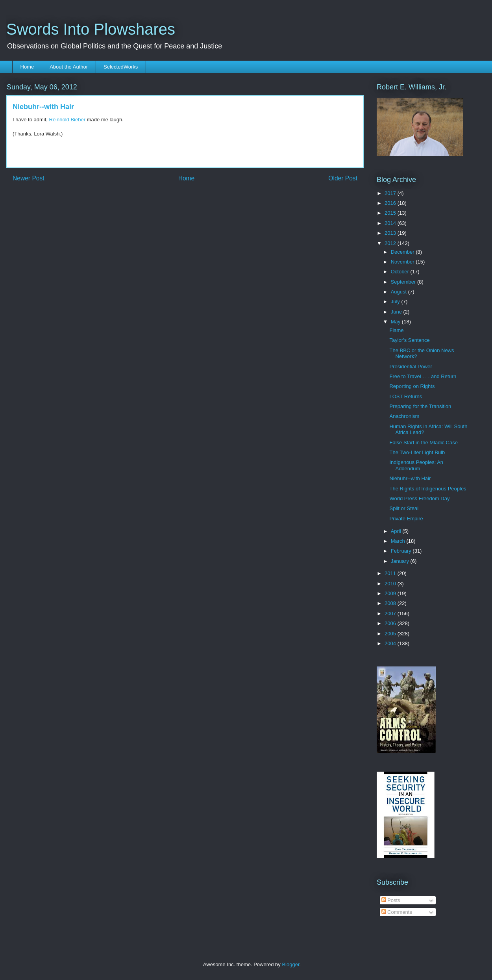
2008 (391, 603)
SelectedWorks (121, 67)
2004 (391, 643)
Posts (391, 900)
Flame (396, 330)
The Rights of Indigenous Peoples (428, 489)
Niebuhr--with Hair (410, 478)
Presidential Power (411, 367)
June (397, 312)
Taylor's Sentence (409, 340)
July (396, 302)
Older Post (343, 178)
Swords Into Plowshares (91, 29)
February (402, 551)
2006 (391, 623)
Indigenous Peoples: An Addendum (416, 465)
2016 (391, 203)
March (399, 541)
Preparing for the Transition (420, 406)
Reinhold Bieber (68, 120)
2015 (391, 213)
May (396, 322)
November (403, 262)
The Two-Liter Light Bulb (417, 452)
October (401, 272)
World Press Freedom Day (419, 498)
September (404, 282)
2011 (391, 573)
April (397, 531)
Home (27, 67)
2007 (391, 613)
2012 (391, 243)
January (401, 561)
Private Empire (406, 519)
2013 (391, 233)
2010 (391, 584)
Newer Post (29, 178)
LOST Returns (406, 396)
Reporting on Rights (412, 386)
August (400, 292)
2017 (391, 193)
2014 (391, 223)
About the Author (69, 67)
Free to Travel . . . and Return (423, 376)
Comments (397, 912)
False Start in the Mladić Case (423, 443)
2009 (391, 593)
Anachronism (404, 416)
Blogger (290, 964)
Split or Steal (404, 508)
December (403, 252)
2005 (391, 634)
